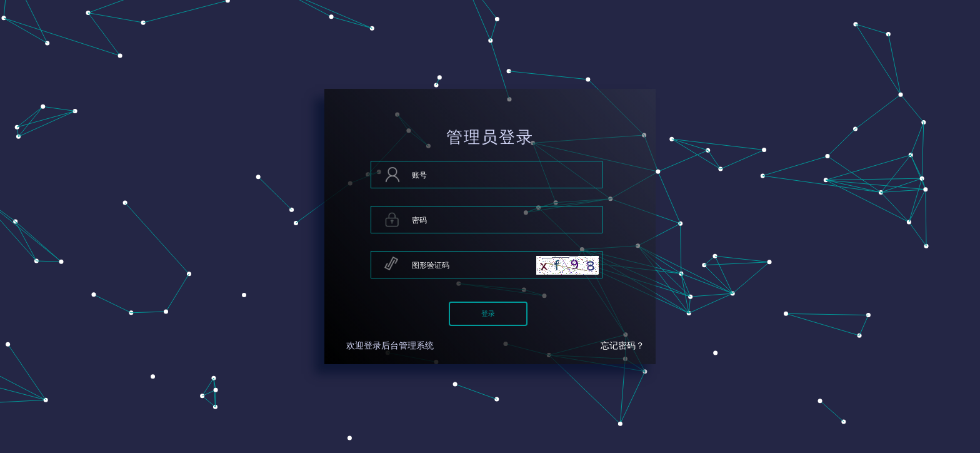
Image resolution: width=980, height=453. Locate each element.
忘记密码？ (622, 346)
